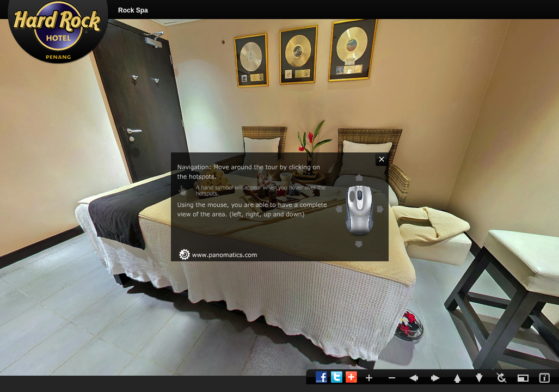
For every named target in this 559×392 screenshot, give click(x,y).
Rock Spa (133, 10)
